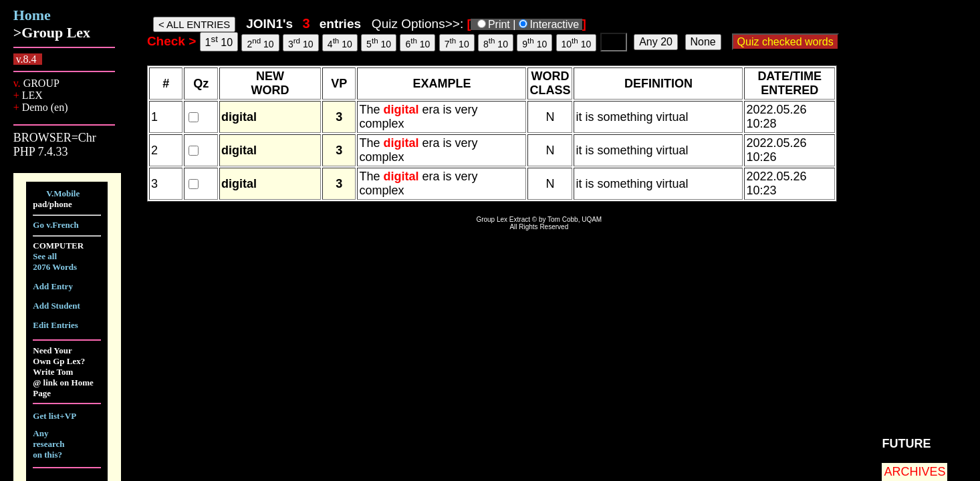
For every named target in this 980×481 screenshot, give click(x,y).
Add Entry (53, 286)
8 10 (496, 43)
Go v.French (55, 225)
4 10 (340, 43)
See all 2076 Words (55, 262)
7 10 (457, 43)
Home (32, 15)
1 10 (219, 41)
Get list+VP (54, 416)
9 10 (534, 43)
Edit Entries (55, 325)
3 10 (301, 43)
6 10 (417, 43)
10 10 (577, 43)
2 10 (260, 43)
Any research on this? (48, 444)
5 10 (379, 43)
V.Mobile (63, 193)
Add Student (56, 306)
